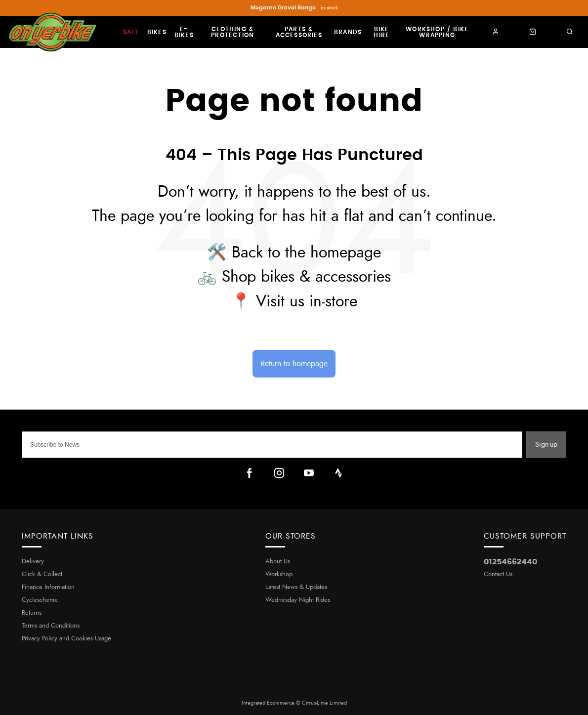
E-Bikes (184, 32)
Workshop (279, 574)
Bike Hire (381, 32)
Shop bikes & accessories (306, 277)
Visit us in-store (307, 301)
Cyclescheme (40, 600)
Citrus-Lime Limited (324, 703)
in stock (294, 8)
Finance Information (48, 587)
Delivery (33, 562)
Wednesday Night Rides (298, 600)
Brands (348, 32)
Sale (131, 32)
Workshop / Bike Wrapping (437, 32)
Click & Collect (42, 574)
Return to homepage (294, 364)
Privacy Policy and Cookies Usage (66, 639)
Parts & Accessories (299, 32)
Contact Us (498, 574)
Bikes (157, 32)
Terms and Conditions (51, 626)
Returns (32, 613)
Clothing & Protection (232, 32)
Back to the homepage (306, 252)
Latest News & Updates (296, 587)
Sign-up (546, 445)
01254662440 (510, 562)
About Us (278, 562)
